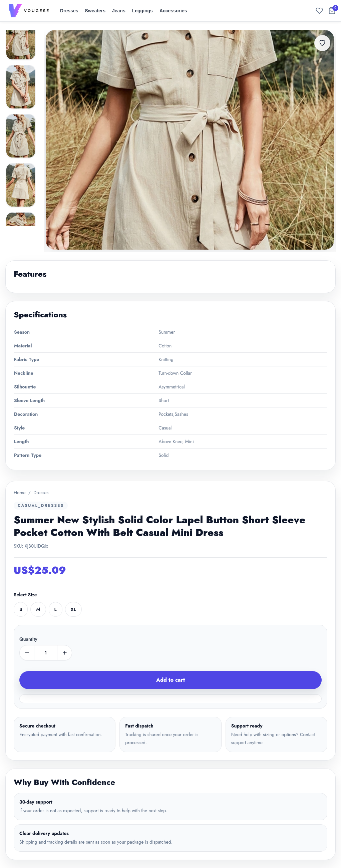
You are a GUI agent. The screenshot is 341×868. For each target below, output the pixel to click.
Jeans (119, 11)
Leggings (142, 11)
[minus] (27, 653)
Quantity (28, 639)
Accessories (173, 11)
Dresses (69, 11)
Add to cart (170, 680)
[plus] (64, 653)
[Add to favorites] (322, 43)
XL (73, 609)
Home (20, 493)
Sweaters (95, 11)
